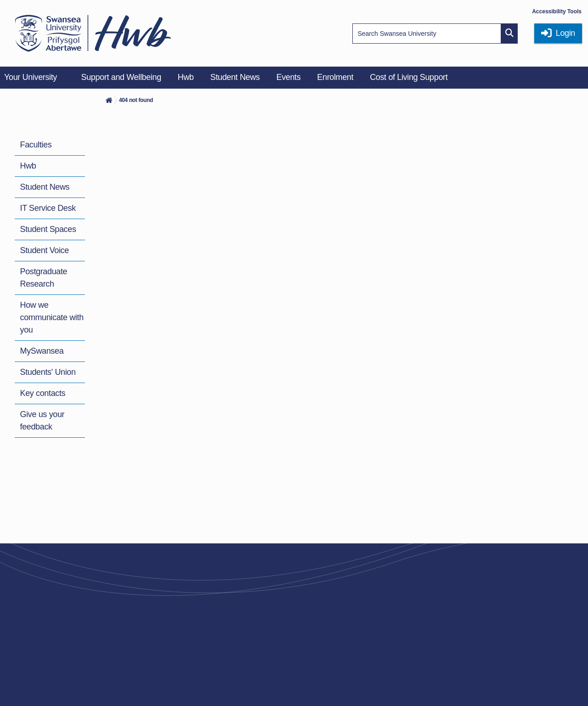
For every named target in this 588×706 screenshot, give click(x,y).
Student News (45, 187)
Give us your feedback (42, 421)
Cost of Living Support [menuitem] (409, 77)
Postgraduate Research (44, 278)
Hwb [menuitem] (186, 77)
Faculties (36, 145)
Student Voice (45, 250)
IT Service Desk (48, 208)
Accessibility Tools (557, 11)
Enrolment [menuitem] (335, 77)
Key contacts (43, 393)
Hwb (28, 166)
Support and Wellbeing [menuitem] (121, 77)
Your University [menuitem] (31, 77)
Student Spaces (48, 229)
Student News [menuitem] (235, 77)
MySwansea (42, 351)
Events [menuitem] (288, 77)
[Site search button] (509, 34)
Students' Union (48, 372)
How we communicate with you (52, 317)
